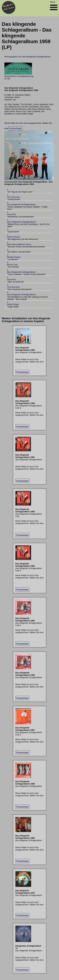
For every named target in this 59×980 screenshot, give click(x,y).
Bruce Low (12, 264)
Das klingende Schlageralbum (21, 204)
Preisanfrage (15, 128)
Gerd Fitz (11, 214)
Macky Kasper (14, 257)
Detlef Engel (13, 304)
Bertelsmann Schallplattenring (19, 76)
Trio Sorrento (13, 197)
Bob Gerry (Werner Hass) (19, 244)
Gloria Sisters (14, 237)
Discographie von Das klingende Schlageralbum (27, 57)
